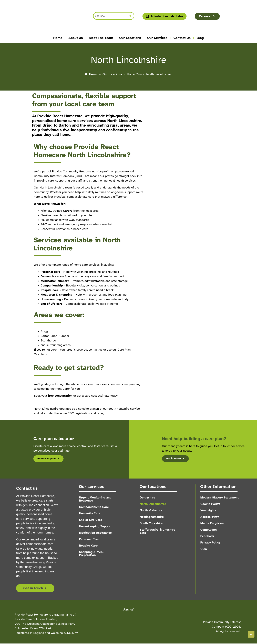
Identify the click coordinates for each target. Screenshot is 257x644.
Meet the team (101, 38)
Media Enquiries (212, 523)
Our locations (130, 38)
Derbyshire (147, 497)
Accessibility (210, 517)
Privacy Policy (211, 542)
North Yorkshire (151, 510)
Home (58, 38)
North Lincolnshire (153, 504)
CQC (204, 549)
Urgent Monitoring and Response (95, 499)
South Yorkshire (151, 523)
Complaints (209, 530)
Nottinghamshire (152, 517)
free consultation (60, 396)
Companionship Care (94, 507)
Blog (200, 38)
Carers (68, 211)
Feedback (207, 536)
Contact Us (182, 38)
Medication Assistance (95, 533)
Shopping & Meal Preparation (91, 553)
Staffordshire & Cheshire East (157, 531)
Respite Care (88, 546)
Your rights (209, 510)
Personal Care (89, 539)
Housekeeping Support (95, 526)
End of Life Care (91, 520)
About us (76, 38)
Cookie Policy (210, 504)
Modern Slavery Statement (220, 497)
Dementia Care (90, 513)
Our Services (157, 38)
